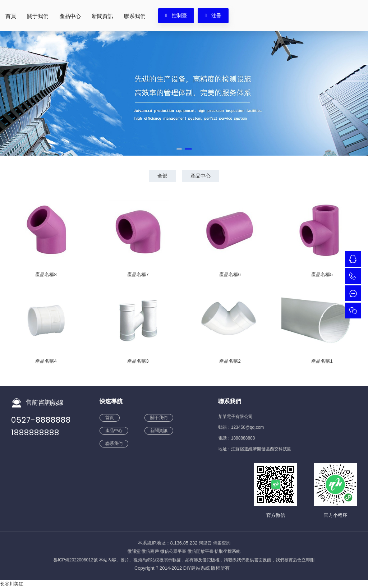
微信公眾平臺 (173, 551)
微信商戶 (150, 551)
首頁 (11, 16)
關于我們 (38, 16)
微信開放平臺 (201, 551)
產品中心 (70, 16)
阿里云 (205, 543)
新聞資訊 (102, 16)
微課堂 (134, 551)
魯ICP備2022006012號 (76, 560)
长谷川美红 (12, 584)
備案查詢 (222, 543)
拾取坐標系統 (227, 551)
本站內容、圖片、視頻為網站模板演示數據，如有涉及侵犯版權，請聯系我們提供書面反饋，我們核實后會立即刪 (207, 560)
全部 (162, 176)
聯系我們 (135, 16)
